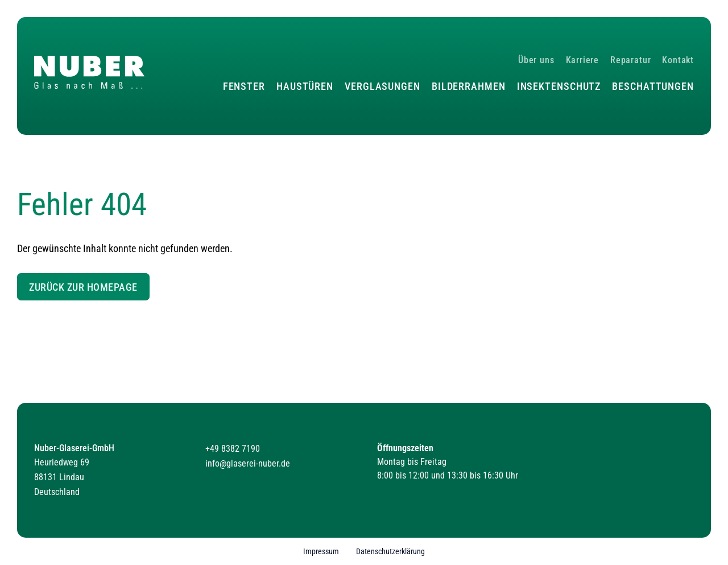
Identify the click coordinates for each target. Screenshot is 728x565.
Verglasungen (382, 86)
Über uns (536, 60)
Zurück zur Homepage (83, 287)
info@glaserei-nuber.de (248, 463)
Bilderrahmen (469, 86)
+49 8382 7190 (233, 449)
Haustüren (305, 86)
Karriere (582, 60)
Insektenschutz (559, 86)
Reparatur (630, 60)
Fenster (244, 86)
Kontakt (678, 60)
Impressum (321, 552)
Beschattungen (653, 86)
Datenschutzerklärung (390, 552)
